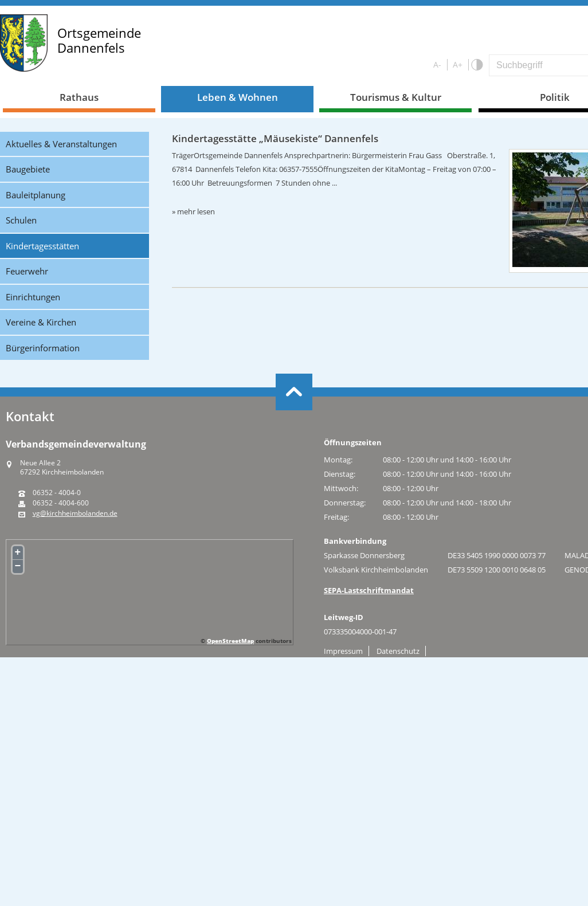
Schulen (21, 220)
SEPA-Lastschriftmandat (369, 590)
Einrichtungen (33, 297)
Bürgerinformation (43, 348)
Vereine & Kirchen (41, 322)
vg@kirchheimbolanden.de (75, 513)
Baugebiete (28, 169)
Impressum (343, 651)
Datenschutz (398, 651)
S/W (477, 65)
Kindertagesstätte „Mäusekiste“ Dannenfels (275, 138)
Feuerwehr (27, 271)
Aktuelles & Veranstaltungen (61, 144)
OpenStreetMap (230, 641)
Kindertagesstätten (42, 246)
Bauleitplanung (36, 195)
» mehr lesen (193, 211)
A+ (458, 64)
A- (437, 64)
